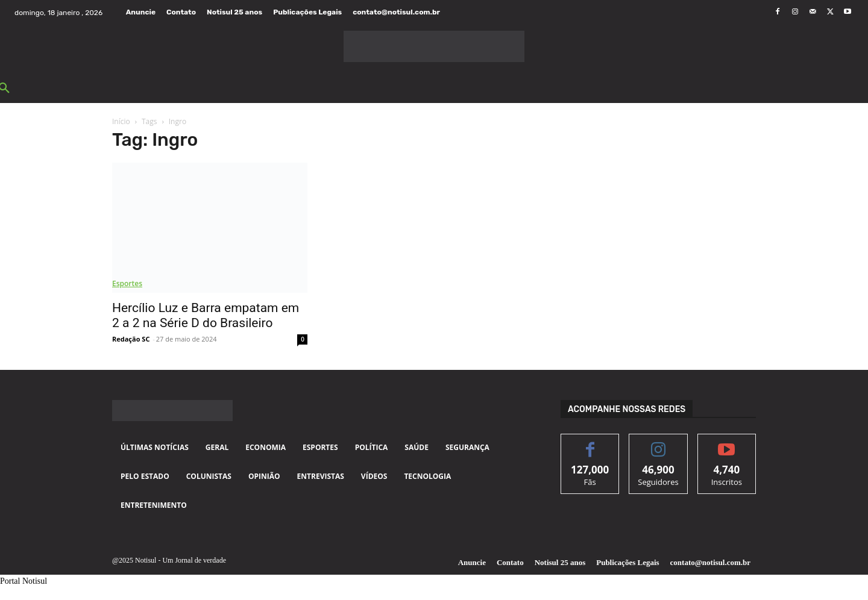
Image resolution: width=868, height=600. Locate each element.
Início (121, 121)
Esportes (127, 283)
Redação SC (131, 339)
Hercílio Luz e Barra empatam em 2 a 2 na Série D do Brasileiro (206, 315)
